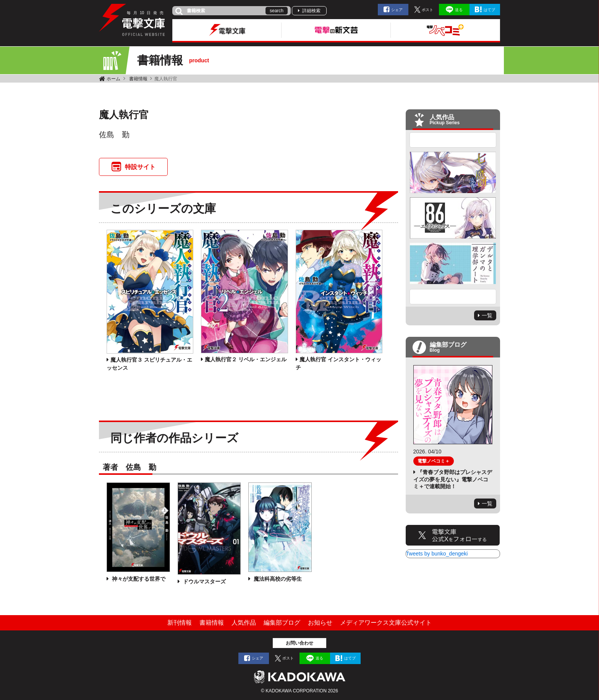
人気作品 (244, 623)
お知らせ (320, 623)
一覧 (487, 315)
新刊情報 (180, 623)
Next (453, 297)
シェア (397, 10)
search (277, 11)
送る (459, 10)
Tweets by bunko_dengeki (437, 554)
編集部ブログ (282, 623)
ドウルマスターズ (204, 581)
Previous (453, 140)
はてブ (489, 10)
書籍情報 (138, 79)
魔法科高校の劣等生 (277, 579)
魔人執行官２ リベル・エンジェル (246, 359)
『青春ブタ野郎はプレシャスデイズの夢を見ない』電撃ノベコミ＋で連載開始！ (453, 479)
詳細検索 (311, 11)
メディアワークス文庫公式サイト (386, 623)
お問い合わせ (299, 643)
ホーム (113, 79)
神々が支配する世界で (138, 579)
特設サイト (140, 167)
